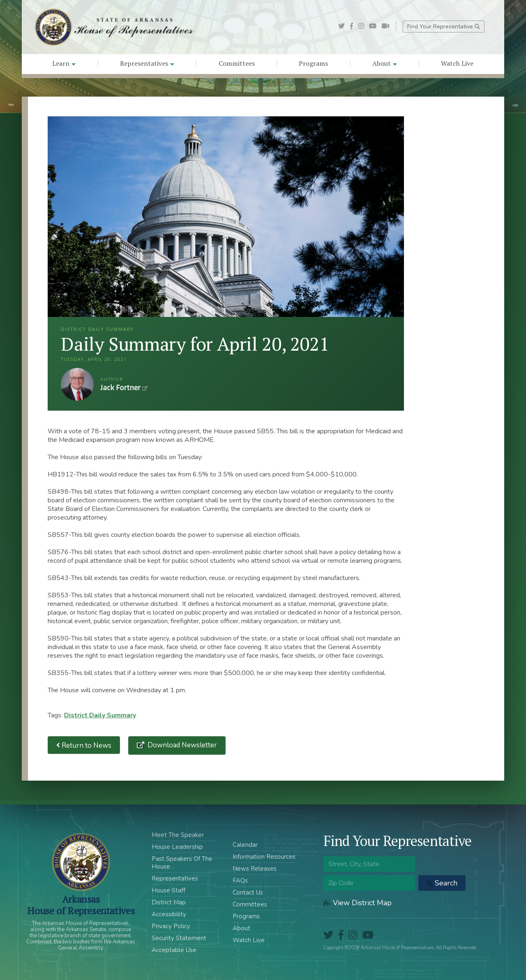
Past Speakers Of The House (182, 863)
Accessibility (169, 914)
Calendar (245, 845)
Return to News (84, 745)
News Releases (255, 869)
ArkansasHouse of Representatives (81, 905)
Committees (237, 63)
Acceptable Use (174, 950)
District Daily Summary (100, 715)
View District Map (358, 903)
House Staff (168, 890)
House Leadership (177, 847)
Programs (313, 63)
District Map (169, 902)
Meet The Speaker (178, 835)
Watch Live (457, 63)
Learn (64, 63)
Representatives (147, 63)
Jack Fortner (77, 384)
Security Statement (179, 938)
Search (442, 883)
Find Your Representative (444, 27)
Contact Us (248, 892)
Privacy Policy (171, 926)
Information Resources (264, 857)
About (385, 63)
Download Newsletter (181, 745)
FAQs (240, 881)
